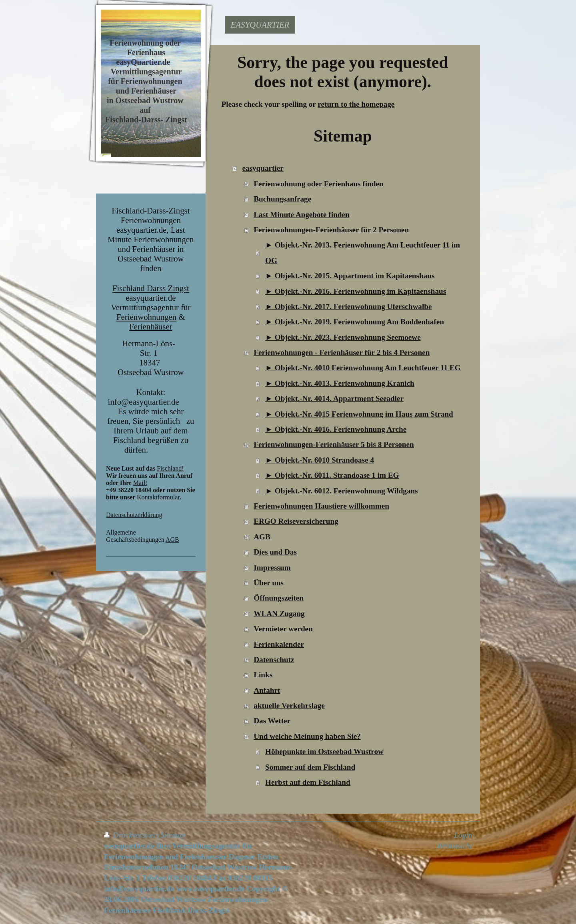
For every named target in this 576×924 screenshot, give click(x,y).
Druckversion (130, 835)
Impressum (272, 568)
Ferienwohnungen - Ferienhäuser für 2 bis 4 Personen (342, 352)
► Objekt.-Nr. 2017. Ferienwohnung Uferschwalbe (348, 306)
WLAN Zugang (279, 614)
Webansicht (454, 846)
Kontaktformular (158, 497)
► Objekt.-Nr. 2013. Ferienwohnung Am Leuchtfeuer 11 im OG (363, 252)
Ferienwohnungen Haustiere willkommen (321, 506)
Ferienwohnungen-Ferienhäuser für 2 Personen (331, 230)
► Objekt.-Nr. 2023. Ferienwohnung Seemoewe (343, 337)
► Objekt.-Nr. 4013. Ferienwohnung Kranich (340, 383)
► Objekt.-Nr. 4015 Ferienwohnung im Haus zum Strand (359, 414)
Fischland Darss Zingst (151, 288)
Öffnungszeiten (279, 598)
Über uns (269, 583)
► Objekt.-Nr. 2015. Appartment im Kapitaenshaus (350, 276)
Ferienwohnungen (146, 317)
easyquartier (263, 168)
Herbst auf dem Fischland (308, 782)
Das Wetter (272, 721)
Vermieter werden (283, 629)
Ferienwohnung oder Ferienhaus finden (318, 184)
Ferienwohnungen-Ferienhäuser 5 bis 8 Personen (334, 444)
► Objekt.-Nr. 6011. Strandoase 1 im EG (332, 475)
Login (463, 835)
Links (263, 675)
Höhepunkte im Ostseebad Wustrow (324, 751)
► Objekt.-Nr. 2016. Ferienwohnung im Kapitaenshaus (356, 291)
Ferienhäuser (151, 326)
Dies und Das (275, 552)
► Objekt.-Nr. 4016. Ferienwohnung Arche (336, 429)
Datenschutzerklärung (134, 515)
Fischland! (170, 468)
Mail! (140, 483)
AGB (172, 540)
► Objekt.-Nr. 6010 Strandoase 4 (320, 460)
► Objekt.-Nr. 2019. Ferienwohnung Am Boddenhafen (355, 322)
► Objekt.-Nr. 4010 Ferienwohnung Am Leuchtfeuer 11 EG (363, 368)
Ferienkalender (279, 644)
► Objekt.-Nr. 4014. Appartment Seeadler (334, 398)
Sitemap (173, 835)
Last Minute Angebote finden (301, 215)
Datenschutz (274, 660)
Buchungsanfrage (282, 199)
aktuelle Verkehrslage (289, 705)
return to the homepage (356, 104)
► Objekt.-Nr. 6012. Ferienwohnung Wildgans (342, 491)
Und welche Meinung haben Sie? (307, 736)
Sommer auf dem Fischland (310, 767)
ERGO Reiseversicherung (296, 521)
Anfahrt (267, 690)
